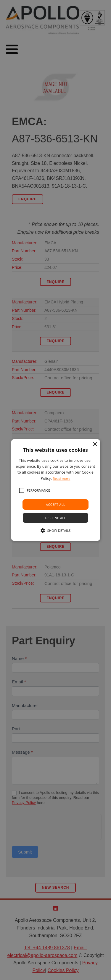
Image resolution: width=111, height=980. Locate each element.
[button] (22, 490)
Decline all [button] (56, 518)
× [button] (95, 445)
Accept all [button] (55, 504)
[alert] (55, 490)
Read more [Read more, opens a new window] (62, 478)
